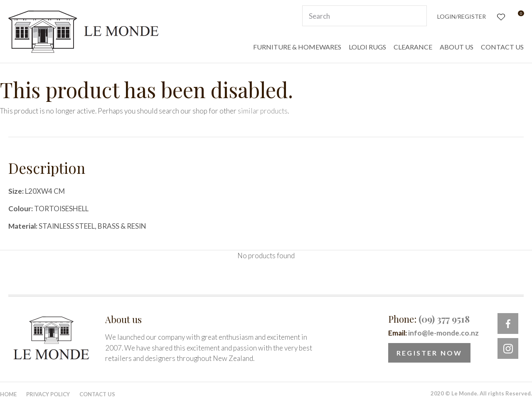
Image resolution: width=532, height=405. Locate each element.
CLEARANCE (413, 47)
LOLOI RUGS (367, 47)
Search (417, 16)
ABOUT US (457, 47)
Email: (433, 333)
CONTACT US (502, 47)
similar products (263, 111)
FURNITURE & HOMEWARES (297, 47)
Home (8, 394)
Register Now (429, 353)
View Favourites (500, 16)
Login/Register (462, 16)
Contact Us (97, 394)
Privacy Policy (48, 394)
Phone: (429, 319)
